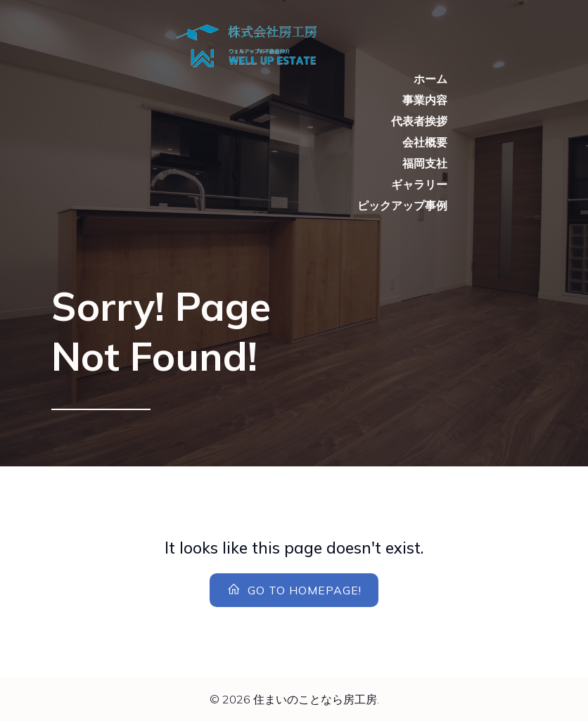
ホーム (430, 79)
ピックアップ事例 (402, 205)
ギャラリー (419, 184)
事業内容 (425, 100)
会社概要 (425, 142)
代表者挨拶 (419, 121)
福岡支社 (425, 163)
